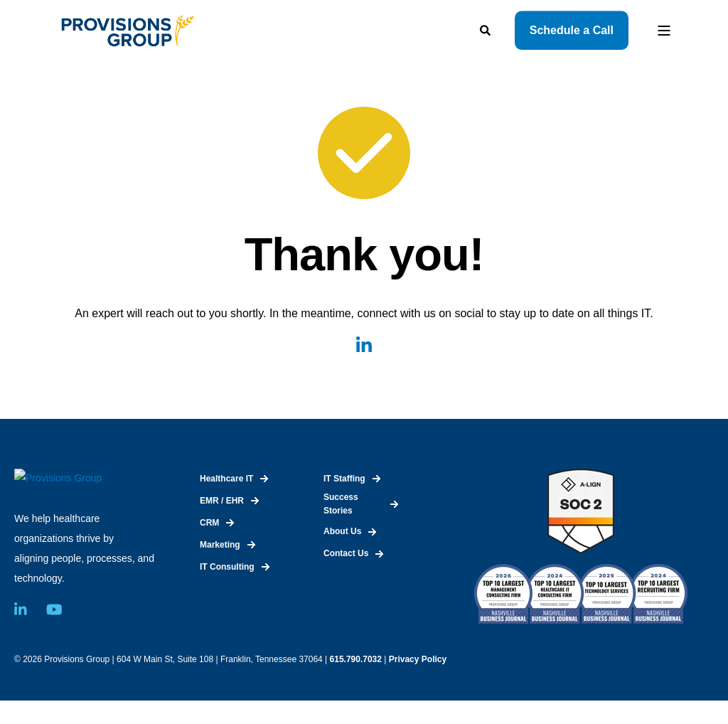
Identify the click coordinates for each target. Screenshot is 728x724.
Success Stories (341, 504)
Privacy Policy (418, 682)
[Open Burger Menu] (664, 31)
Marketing (220, 545)
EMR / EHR (222, 501)
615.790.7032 (356, 682)
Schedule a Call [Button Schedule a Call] (572, 30)
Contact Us (346, 553)
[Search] (487, 29)
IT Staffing (344, 479)
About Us (342, 531)
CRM (209, 523)
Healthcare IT (226, 479)
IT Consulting (227, 567)
